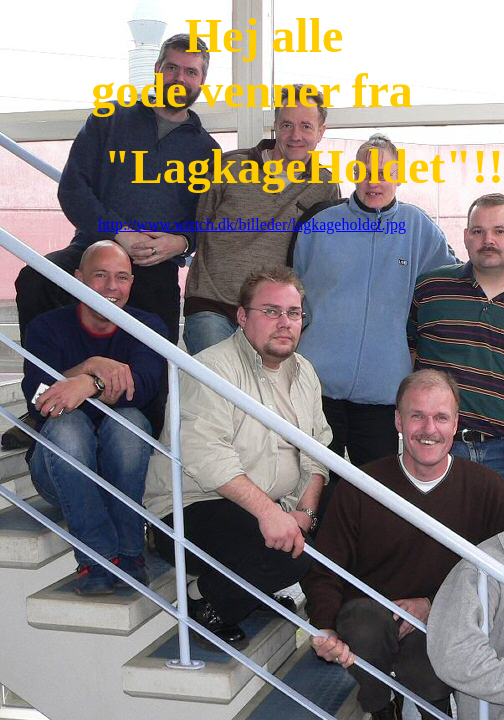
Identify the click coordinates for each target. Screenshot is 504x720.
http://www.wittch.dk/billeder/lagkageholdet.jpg (252, 224)
